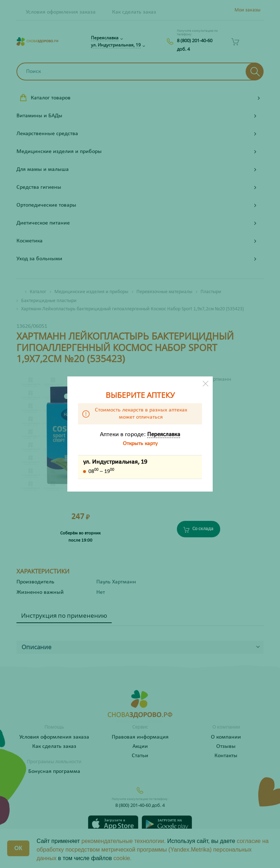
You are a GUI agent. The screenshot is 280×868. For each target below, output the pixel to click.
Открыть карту (140, 444)
